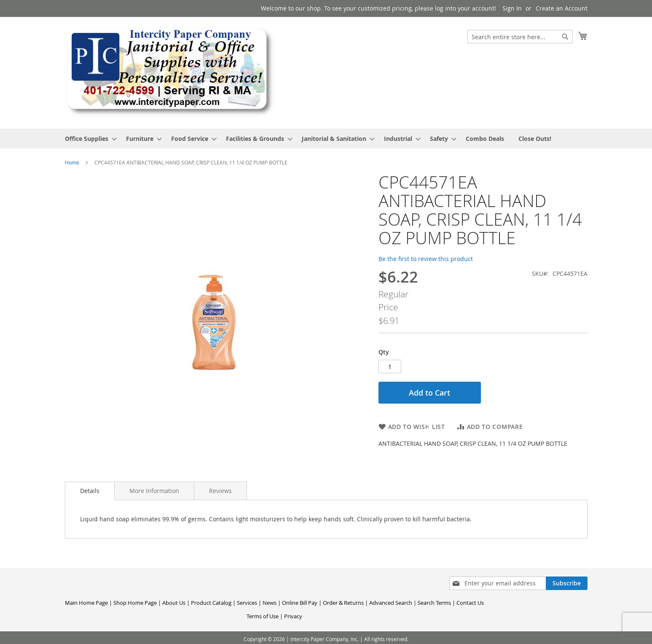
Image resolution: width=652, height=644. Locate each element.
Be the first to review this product (426, 259)
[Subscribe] (567, 583)
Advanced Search (391, 603)
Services (247, 603)
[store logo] (170, 72)
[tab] (90, 491)
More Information (154, 491)
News (270, 603)
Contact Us (470, 603)
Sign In (512, 8)
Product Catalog (211, 603)
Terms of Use (263, 616)
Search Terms (434, 603)
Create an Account (562, 8)
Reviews (220, 491)
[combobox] (520, 37)
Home (72, 162)
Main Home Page (86, 603)
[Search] (565, 37)
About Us (174, 603)
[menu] (326, 139)
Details (90, 491)
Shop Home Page (135, 603)
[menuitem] (88, 139)
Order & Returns (343, 603)
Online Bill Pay (300, 603)
